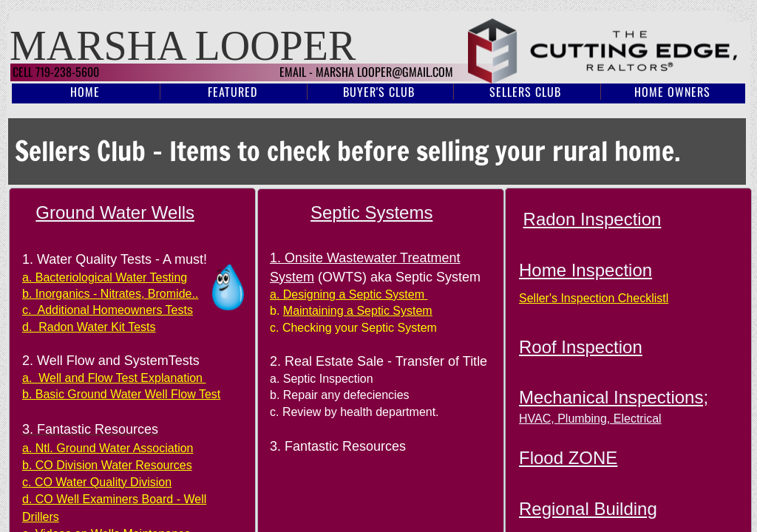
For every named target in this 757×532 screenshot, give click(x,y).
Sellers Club (525, 92)
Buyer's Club (379, 92)
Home (85, 92)
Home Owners (672, 92)
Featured (232, 92)
